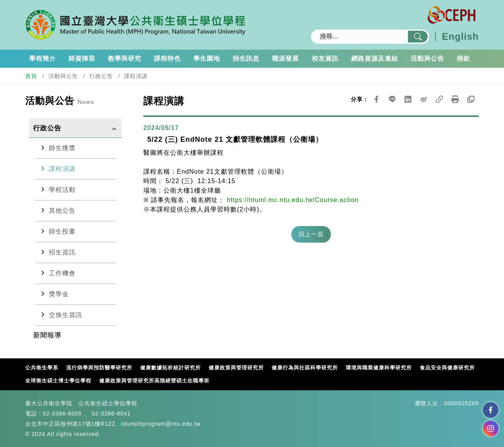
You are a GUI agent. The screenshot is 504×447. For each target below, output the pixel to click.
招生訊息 (246, 58)
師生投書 (57, 231)
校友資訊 (325, 58)
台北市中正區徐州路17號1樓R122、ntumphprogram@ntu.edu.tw (113, 424)
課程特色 (167, 58)
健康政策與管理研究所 (236, 368)
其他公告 (57, 210)
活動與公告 (427, 58)
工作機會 (57, 273)
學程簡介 (43, 58)
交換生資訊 (61, 315)
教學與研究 (125, 58)
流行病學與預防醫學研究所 (99, 368)
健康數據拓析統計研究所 (170, 368)
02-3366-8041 (111, 414)
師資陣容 (82, 58)
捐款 (463, 58)
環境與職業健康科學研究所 (379, 368)
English (460, 37)
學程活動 (57, 189)
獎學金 (54, 294)
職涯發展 (285, 58)
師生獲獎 (57, 148)
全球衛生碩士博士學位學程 (58, 381)
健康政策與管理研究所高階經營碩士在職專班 (154, 381)
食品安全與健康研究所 (447, 368)
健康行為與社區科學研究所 (305, 368)
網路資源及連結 (375, 58)
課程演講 (57, 169)
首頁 (31, 76)
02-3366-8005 (62, 414)
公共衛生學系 (42, 368)
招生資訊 (57, 252)
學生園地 (207, 58)
